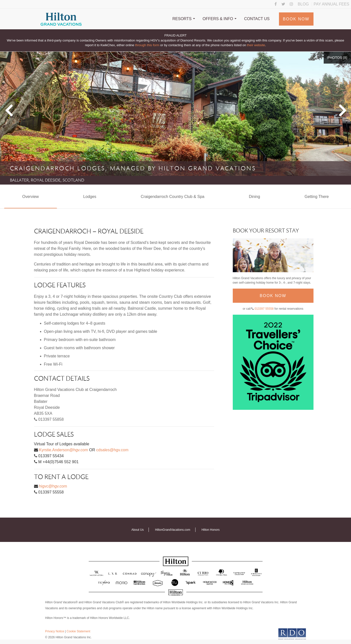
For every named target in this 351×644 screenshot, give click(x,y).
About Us (137, 530)
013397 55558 (264, 309)
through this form (147, 45)
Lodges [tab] (90, 197)
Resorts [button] (184, 19)
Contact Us (257, 19)
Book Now (296, 19)
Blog (303, 4)
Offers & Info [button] (220, 19)
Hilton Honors (211, 530)
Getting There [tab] (317, 197)
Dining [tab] (254, 197)
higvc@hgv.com (53, 486)
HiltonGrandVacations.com (173, 530)
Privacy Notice (55, 631)
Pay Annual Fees (331, 4)
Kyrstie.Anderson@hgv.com (63, 450)
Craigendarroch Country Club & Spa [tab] (173, 197)
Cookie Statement (78, 631)
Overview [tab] (30, 197)
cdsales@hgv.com (112, 450)
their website (256, 45)
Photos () (337, 58)
